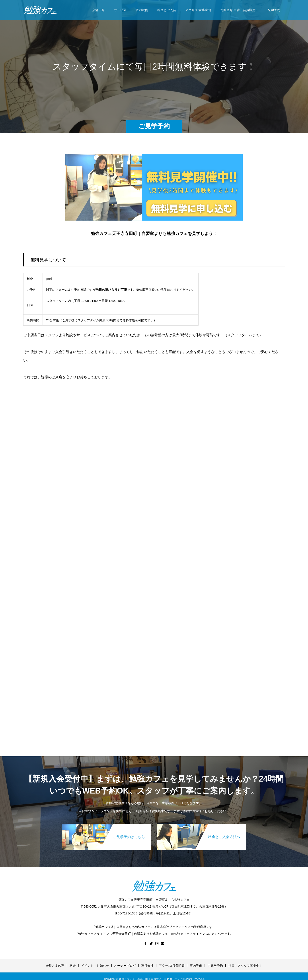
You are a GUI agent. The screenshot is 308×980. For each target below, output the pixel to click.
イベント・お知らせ (95, 966)
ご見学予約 (215, 966)
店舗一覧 (98, 10)
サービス (120, 10)
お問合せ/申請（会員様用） (239, 10)
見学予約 (274, 10)
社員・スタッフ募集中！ (245, 966)
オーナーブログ (125, 966)
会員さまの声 (55, 966)
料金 (73, 966)
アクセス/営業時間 (198, 10)
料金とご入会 (167, 10)
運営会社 (147, 966)
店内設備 (142, 10)
